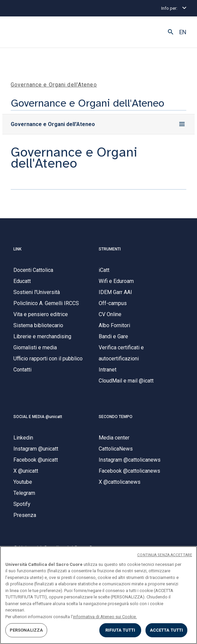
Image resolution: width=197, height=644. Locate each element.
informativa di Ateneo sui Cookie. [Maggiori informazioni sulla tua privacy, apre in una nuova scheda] (105, 617)
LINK (17, 249)
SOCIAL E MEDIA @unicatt (38, 417)
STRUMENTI (110, 249)
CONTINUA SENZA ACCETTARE (165, 555)
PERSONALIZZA (26, 630)
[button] (171, 32)
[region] (98, 595)
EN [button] (183, 32)
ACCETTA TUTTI (167, 630)
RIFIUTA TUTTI (120, 630)
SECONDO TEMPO (116, 417)
